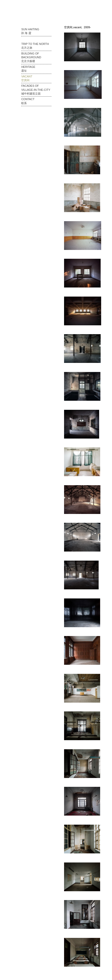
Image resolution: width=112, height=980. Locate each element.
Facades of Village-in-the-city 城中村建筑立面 (36, 90)
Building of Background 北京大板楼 (31, 57)
